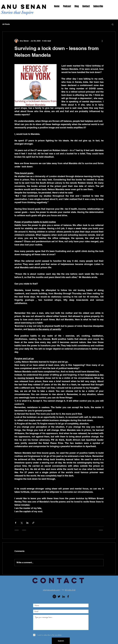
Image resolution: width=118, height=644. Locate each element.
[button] (113, 24)
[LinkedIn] (64, 596)
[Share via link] (33, 523)
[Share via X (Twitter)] (21, 523)
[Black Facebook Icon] (68, 596)
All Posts (6, 24)
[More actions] (102, 41)
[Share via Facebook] (16, 523)
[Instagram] (54, 596)
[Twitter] (59, 596)
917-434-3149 (70, 590)
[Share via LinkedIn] (27, 523)
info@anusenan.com (51, 590)
